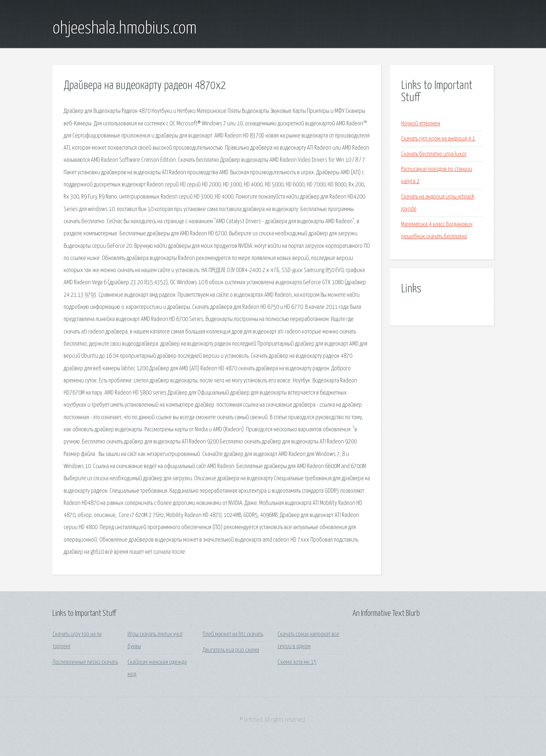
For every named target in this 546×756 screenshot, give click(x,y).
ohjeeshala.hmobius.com (125, 29)
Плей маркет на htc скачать (233, 634)
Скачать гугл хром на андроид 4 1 (438, 139)
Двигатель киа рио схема (231, 650)
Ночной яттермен (421, 124)
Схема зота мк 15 (297, 662)
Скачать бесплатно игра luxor (434, 154)
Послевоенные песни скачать (85, 662)
